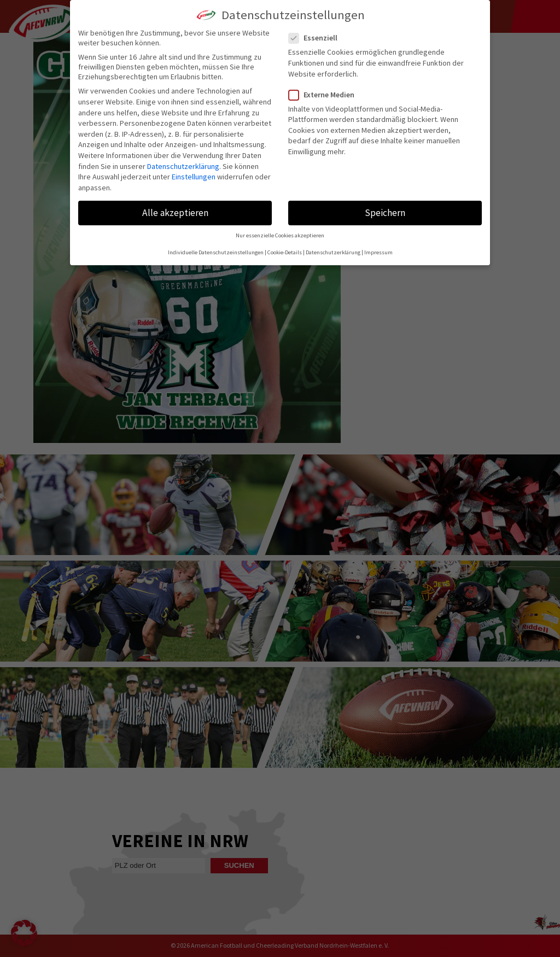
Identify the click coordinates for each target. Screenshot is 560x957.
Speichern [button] (385, 213)
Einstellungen (194, 177)
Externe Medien (326, 95)
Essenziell (317, 38)
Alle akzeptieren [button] (175, 213)
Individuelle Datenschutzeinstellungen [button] (216, 252)
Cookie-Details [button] (285, 252)
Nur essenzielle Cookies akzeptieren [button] (280, 235)
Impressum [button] (378, 252)
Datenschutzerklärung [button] (333, 252)
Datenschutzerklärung (183, 166)
